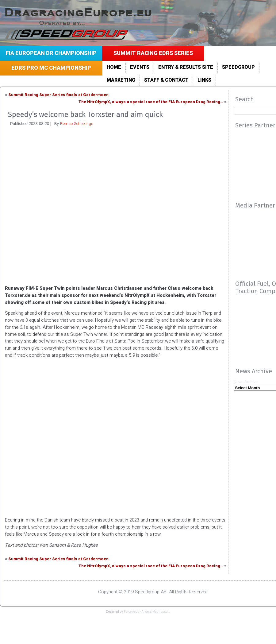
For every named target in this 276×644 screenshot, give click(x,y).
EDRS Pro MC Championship (51, 68)
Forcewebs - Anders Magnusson (147, 612)
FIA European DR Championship (51, 53)
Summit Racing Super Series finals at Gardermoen (58, 95)
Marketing (121, 80)
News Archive (246, 382)
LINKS (204, 80)
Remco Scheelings (77, 124)
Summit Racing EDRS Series (153, 53)
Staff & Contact (166, 80)
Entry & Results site (186, 67)
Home (114, 67)
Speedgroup (238, 67)
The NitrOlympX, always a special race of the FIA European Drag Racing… (151, 102)
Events (140, 67)
